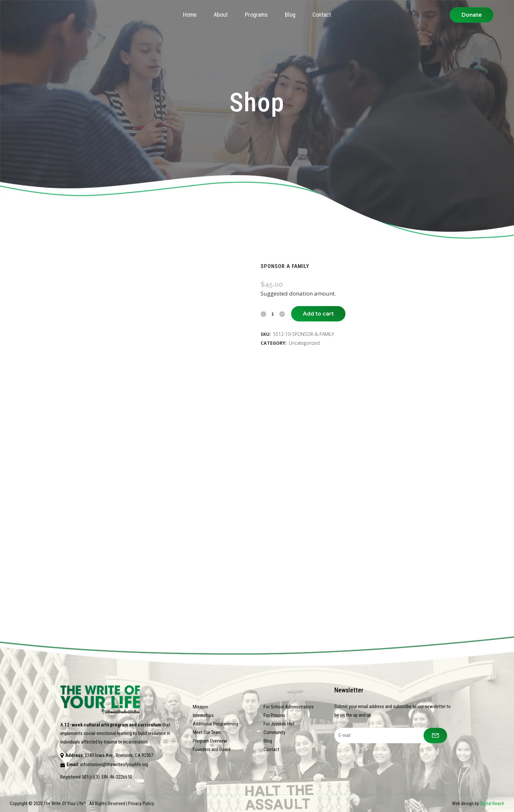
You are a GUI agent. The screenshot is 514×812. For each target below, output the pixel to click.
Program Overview (210, 741)
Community (275, 732)
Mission (200, 707)
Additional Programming (216, 724)
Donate (472, 15)
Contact (271, 749)
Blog (268, 741)
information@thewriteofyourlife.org (114, 764)
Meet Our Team (207, 732)
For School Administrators (289, 707)
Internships (203, 715)
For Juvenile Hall (279, 724)
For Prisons (274, 715)
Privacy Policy (141, 803)
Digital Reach (492, 803)
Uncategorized (304, 343)
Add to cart (318, 314)
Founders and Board (212, 749)
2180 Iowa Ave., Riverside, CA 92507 (119, 755)
